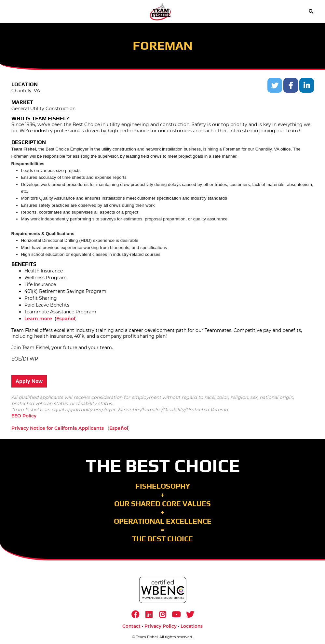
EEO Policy (24, 416)
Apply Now (29, 381)
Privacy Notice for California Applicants (58, 428)
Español (66, 319)
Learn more (38, 319)
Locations (192, 626)
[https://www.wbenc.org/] (163, 590)
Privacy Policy (161, 626)
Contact (131, 626)
